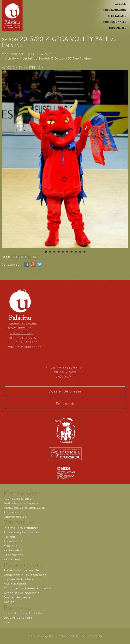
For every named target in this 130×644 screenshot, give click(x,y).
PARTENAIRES (118, 28)
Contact (10, 602)
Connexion (64, 636)
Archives (10, 512)
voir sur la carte (22, 333)
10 (84, 252)
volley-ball (19, 257)
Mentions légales (41, 636)
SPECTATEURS (117, 16)
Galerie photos (15, 517)
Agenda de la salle (18, 499)
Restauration (13, 550)
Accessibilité (13, 541)
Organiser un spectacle (22, 593)
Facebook (65, 404)
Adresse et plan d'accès (21, 532)
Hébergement (14, 555)
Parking (9, 537)
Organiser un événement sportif (28, 588)
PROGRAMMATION (115, 10)
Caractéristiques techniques (25, 575)
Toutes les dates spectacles (24, 508)
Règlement (12, 559)
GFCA (33, 257)
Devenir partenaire (18, 618)
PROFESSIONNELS (115, 22)
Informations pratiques (21, 528)
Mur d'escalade (15, 584)
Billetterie (11, 546)
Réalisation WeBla (88, 636)
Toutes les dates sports (21, 503)
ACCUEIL (121, 4)
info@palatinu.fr (29, 347)
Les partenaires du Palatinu (24, 613)
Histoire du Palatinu (18, 579)
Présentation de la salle (21, 570)
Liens (8, 622)
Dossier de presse (65, 391)
